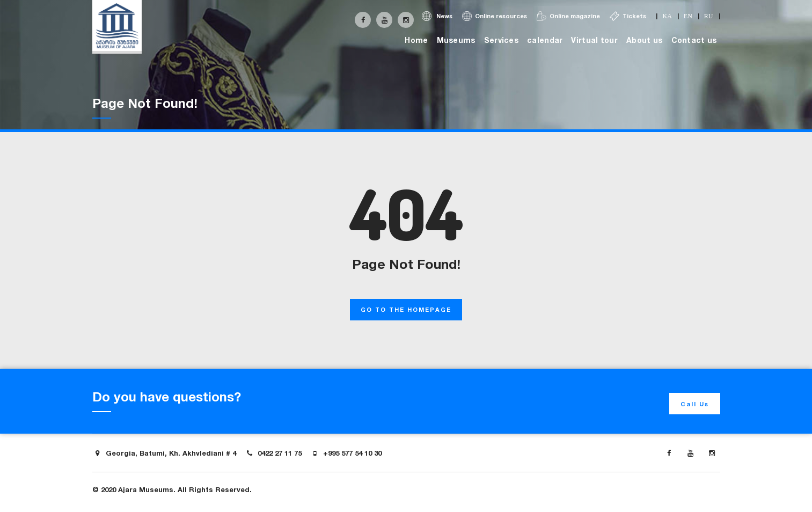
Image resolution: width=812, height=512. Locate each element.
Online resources (495, 16)
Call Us (695, 404)
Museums (456, 40)
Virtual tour (594, 40)
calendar (545, 40)
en (688, 16)
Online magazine (568, 16)
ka (667, 16)
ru (709, 16)
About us (644, 40)
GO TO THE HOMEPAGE (406, 310)
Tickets (628, 16)
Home (416, 40)
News (437, 16)
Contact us (694, 40)
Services (501, 40)
